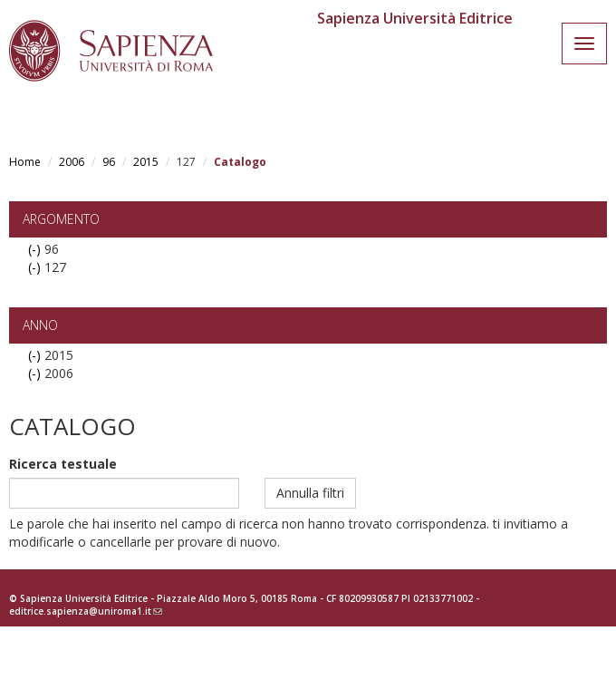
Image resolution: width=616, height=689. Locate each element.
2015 (146, 162)
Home (25, 162)
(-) (36, 249)
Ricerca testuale (63, 464)
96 (109, 162)
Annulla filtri (310, 493)
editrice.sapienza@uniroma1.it (86, 611)
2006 (72, 162)
